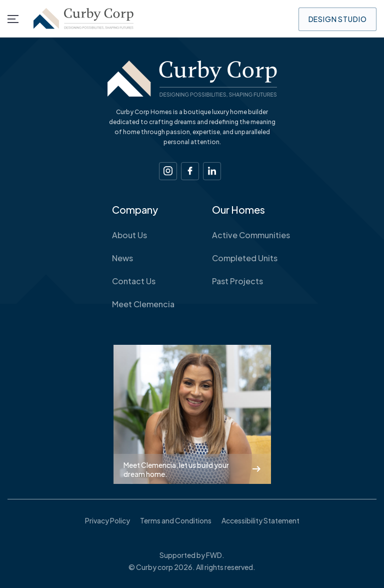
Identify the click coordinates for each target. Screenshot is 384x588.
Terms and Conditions (176, 520)
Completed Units (245, 258)
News (122, 258)
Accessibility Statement (260, 520)
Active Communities (251, 235)
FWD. (215, 555)
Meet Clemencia (143, 304)
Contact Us (134, 281)
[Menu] (13, 19)
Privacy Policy (107, 520)
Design (338, 19)
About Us (129, 235)
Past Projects (237, 281)
